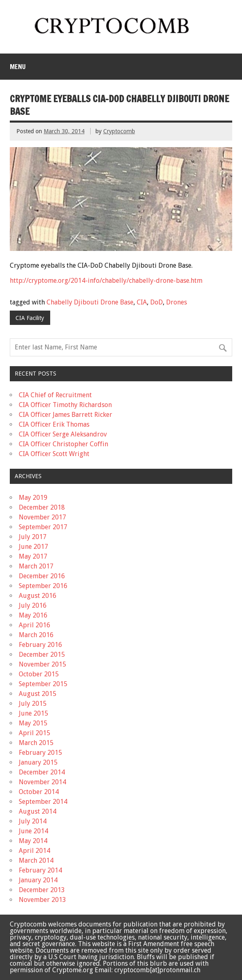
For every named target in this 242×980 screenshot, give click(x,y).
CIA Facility (30, 318)
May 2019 (33, 498)
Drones (177, 302)
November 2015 (42, 664)
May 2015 (33, 723)
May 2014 (33, 841)
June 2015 (33, 713)
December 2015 (42, 654)
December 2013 (42, 890)
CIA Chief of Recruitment (55, 395)
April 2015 (34, 733)
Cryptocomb (119, 131)
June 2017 (33, 547)
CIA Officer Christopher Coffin (63, 444)
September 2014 (43, 802)
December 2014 (42, 772)
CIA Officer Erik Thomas (54, 424)
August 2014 (38, 811)
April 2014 (34, 851)
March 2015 (36, 743)
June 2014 (33, 831)
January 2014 (38, 880)
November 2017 (42, 517)
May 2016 (33, 615)
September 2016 (43, 586)
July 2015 (33, 704)
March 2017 (36, 566)
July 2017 (33, 537)
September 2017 (43, 527)
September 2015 (43, 684)
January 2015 (38, 762)
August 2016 (38, 596)
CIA (142, 302)
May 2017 (33, 556)
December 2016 (42, 576)
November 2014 (42, 782)
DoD (157, 302)
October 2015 (39, 674)
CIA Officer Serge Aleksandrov (63, 434)
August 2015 (38, 694)
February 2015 (40, 753)
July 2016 (33, 605)
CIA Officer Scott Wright (54, 454)
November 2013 (42, 900)
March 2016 (36, 635)
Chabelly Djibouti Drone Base (90, 302)
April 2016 (34, 625)
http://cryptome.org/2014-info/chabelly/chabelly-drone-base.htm (106, 281)
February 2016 (40, 645)
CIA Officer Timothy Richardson (65, 405)
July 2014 (33, 821)
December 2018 (42, 507)
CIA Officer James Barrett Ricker (65, 415)
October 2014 (39, 792)
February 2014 (40, 870)
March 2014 (36, 860)
